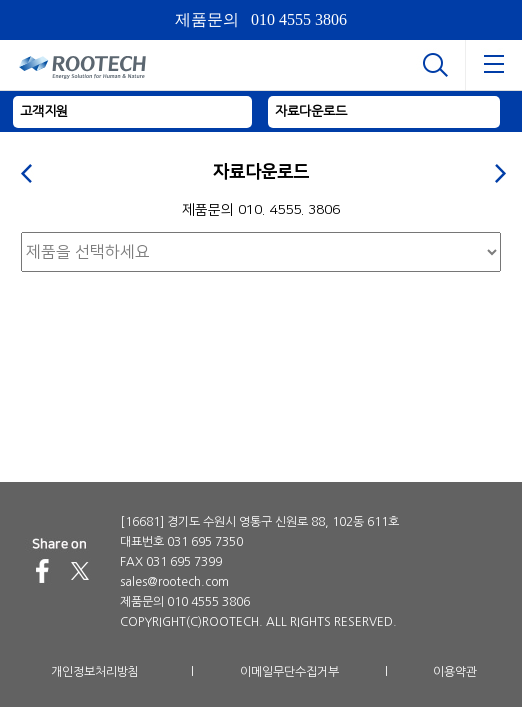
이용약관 (455, 672)
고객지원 (44, 111)
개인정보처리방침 (95, 672)
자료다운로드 (311, 111)
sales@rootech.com (174, 582)
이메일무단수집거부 (289, 672)
